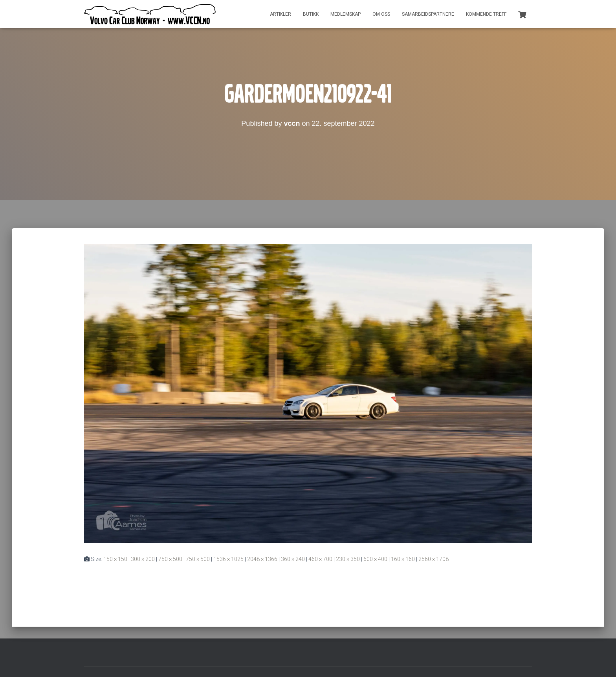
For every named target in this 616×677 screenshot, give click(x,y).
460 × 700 (320, 559)
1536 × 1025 (228, 559)
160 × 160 (403, 559)
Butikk (311, 14)
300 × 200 (143, 559)
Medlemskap (346, 14)
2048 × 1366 (262, 559)
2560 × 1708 (434, 559)
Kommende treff (486, 14)
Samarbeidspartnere (428, 14)
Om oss (381, 14)
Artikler (280, 14)
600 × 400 (375, 559)
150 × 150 (115, 559)
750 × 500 (170, 559)
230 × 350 (348, 559)
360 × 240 (293, 559)
